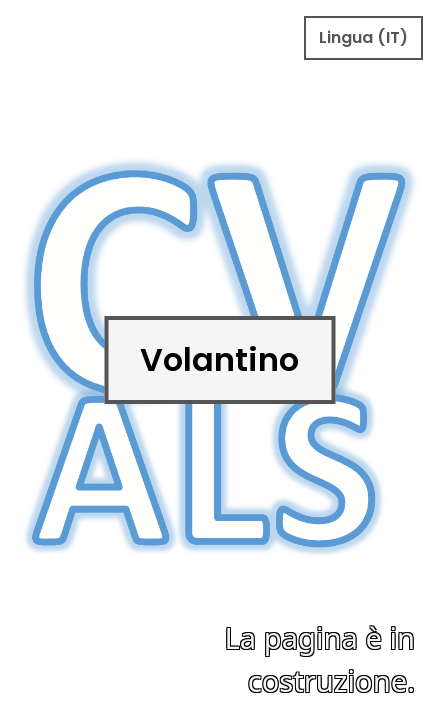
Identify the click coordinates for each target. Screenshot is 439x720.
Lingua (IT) (363, 37)
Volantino (219, 359)
